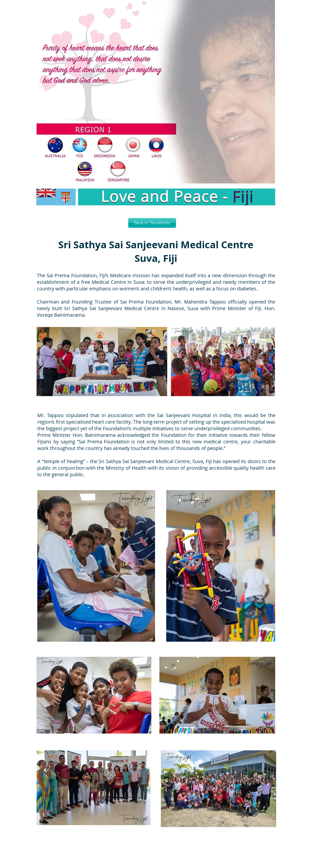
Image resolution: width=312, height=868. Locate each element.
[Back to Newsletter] (152, 223)
